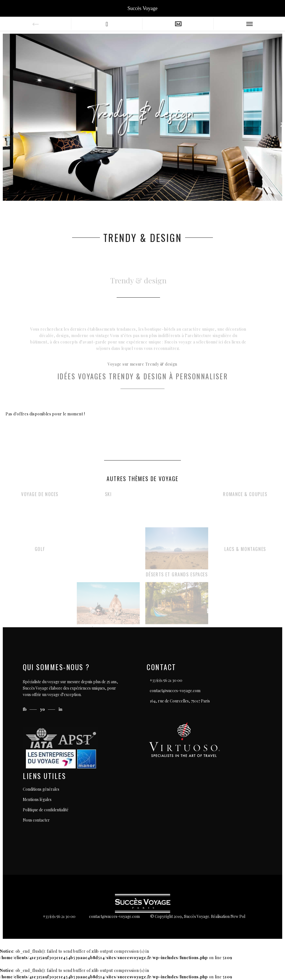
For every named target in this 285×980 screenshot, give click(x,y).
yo (43, 709)
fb (25, 709)
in (60, 709)
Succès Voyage (142, 8)
